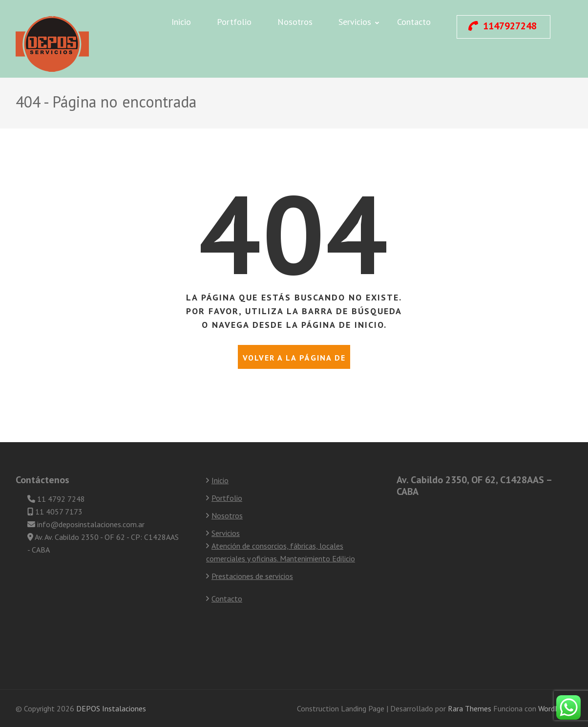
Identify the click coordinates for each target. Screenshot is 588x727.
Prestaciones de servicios (252, 576)
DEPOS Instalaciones (111, 708)
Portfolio (234, 22)
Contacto (414, 22)
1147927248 (503, 26)
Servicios (355, 22)
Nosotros (295, 22)
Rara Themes (471, 708)
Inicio (181, 22)
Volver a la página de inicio (294, 361)
